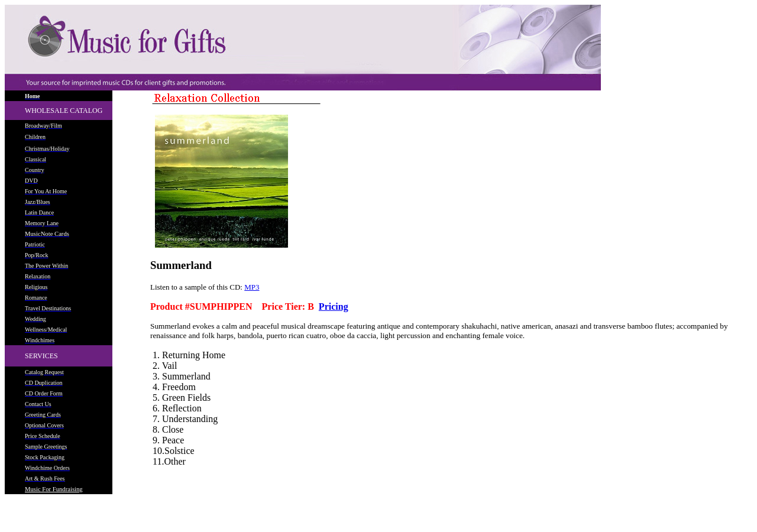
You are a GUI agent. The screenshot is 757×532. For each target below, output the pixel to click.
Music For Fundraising (54, 489)
